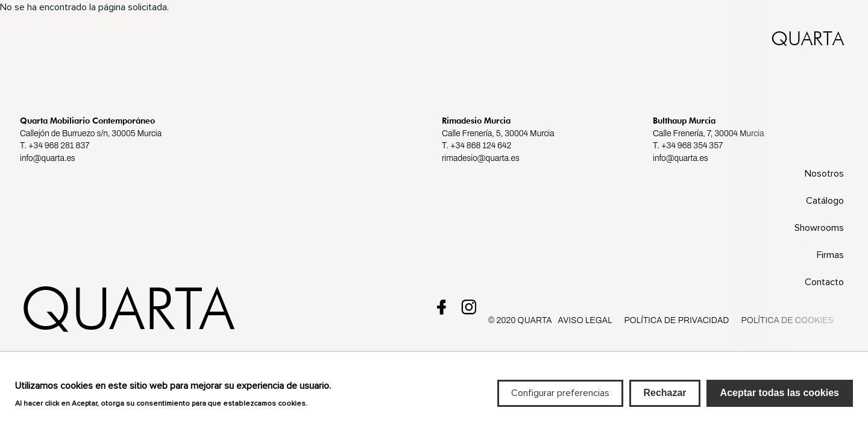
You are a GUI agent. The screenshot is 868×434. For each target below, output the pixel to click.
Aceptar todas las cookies (780, 399)
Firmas (830, 255)
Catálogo (825, 201)
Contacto (824, 282)
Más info (327, 409)
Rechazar (665, 399)
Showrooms (819, 228)
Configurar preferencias (560, 400)
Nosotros (824, 174)
